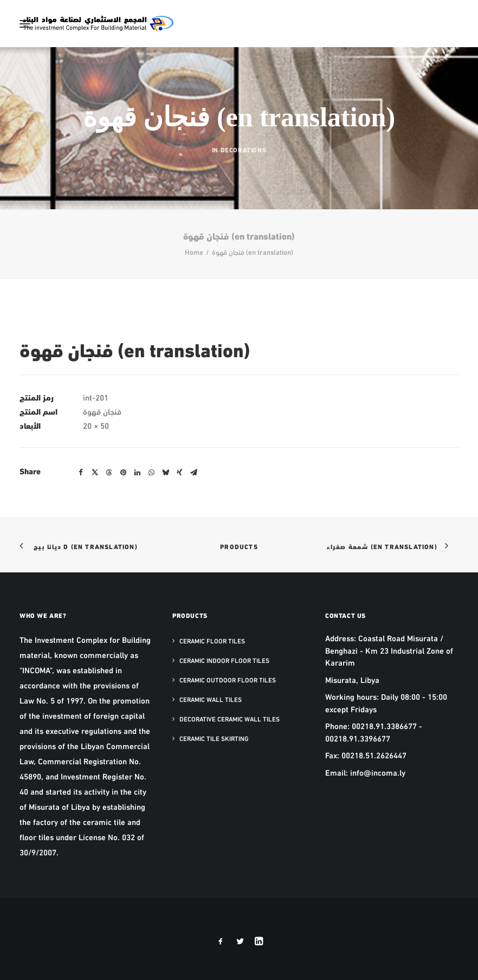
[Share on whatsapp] (151, 473)
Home (194, 252)
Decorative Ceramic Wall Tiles (230, 719)
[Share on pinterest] (123, 473)
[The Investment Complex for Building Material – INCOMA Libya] (98, 24)
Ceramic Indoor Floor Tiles (224, 660)
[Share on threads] (109, 473)
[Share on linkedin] (137, 473)
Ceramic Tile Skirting (214, 738)
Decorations (244, 149)
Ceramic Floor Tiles (212, 641)
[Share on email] (193, 473)
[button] (25, 24)
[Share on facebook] (81, 473)
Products (239, 546)
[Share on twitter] (95, 473)
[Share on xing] (179, 473)
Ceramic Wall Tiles (211, 699)
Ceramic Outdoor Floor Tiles (228, 680)
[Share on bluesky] (165, 473)
